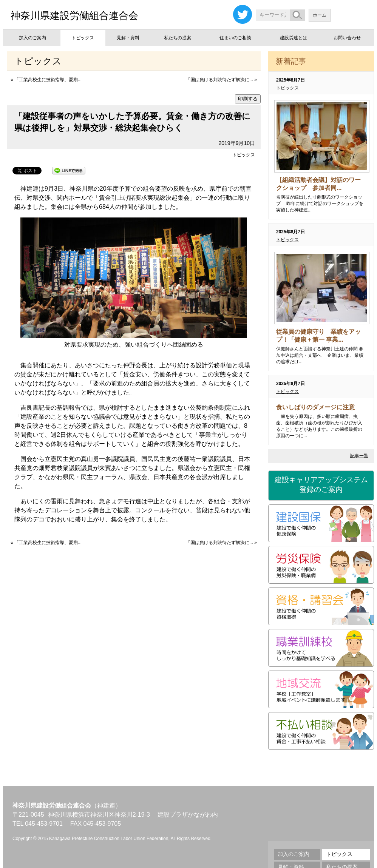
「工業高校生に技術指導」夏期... (48, 80)
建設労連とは (294, 38)
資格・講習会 (321, 606)
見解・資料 (128, 38)
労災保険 (321, 565)
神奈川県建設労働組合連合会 (74, 15)
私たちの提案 (178, 38)
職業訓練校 (321, 648)
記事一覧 (359, 456)
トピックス (83, 38)
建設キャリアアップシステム (321, 485)
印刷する (248, 99)
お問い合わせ (347, 38)
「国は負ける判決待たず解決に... (219, 80)
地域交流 (321, 689)
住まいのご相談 (235, 38)
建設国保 (321, 523)
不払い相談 (321, 731)
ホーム (320, 15)
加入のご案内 (32, 38)
